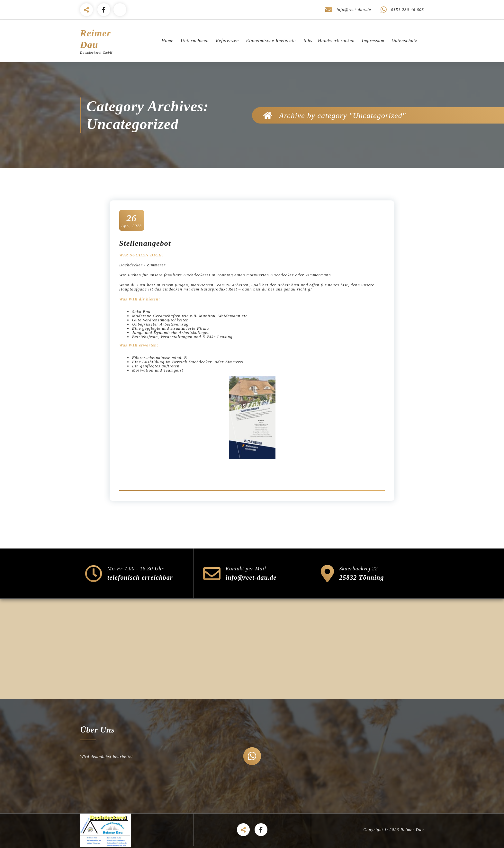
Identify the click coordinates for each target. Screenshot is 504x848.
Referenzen (228, 41)
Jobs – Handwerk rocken (329, 41)
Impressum (373, 41)
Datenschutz (404, 41)
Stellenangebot (145, 243)
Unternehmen (195, 41)
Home (167, 41)
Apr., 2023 (131, 220)
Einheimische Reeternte (271, 41)
